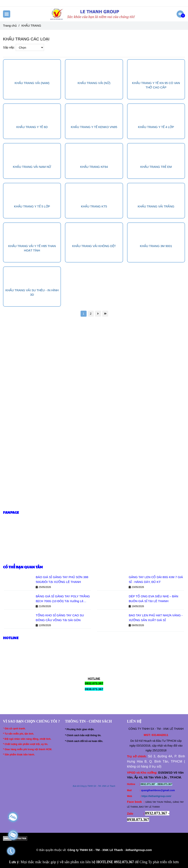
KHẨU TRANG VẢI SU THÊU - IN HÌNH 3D (32, 292)
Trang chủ (10, 26)
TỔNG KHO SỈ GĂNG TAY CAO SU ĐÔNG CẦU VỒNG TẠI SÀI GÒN (60, 618)
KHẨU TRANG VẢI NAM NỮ (32, 167)
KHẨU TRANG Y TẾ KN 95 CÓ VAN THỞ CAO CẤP (156, 85)
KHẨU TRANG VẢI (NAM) (32, 83)
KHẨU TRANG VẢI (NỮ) (94, 83)
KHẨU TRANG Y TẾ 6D (32, 127)
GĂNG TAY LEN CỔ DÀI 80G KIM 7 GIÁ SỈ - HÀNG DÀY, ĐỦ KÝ (156, 579)
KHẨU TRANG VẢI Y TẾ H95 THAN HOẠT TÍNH (32, 248)
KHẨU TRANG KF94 (94, 167)
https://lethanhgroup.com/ (156, 796)
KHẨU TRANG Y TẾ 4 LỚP (156, 127)
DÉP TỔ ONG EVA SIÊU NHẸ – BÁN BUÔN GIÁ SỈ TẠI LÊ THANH (153, 599)
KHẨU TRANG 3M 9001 (156, 246)
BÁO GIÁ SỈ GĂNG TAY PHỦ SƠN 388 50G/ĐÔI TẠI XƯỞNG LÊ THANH (62, 579)
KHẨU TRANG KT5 (94, 206)
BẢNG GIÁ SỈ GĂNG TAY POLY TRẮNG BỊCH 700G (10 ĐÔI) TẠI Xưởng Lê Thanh (63, 599)
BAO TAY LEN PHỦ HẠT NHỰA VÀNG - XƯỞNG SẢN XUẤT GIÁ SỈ (156, 618)
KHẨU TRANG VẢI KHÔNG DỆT (94, 246)
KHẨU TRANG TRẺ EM (156, 167)
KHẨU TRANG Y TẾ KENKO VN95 (94, 127)
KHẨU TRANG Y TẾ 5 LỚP (32, 206)
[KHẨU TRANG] (94, 14)
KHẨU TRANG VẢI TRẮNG (156, 206)
